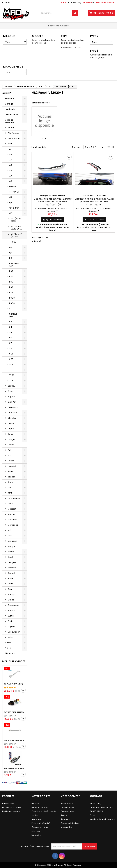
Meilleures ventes (11, 811)
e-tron (12, 186)
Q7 (11, 247)
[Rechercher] (58, 13)
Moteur (9, 643)
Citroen (11, 423)
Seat (10, 589)
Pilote (8, 648)
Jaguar (11, 477)
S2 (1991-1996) (14, 315)
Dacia (11, 434)
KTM (10, 493)
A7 (11, 176)
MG (9, 530)
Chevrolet (13, 413)
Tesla (10, 621)
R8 (11, 258)
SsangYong (13, 605)
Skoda (11, 600)
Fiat (9, 450)
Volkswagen (14, 632)
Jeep (10, 482)
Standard (10, 653)
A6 (11, 170)
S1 (10, 309)
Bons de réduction (70, 823)
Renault (12, 573)
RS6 (11, 287)
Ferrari (11, 445)
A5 (11, 165)
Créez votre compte (105, 3)
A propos (36, 819)
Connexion (87, 3)
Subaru (11, 610)
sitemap (36, 831)
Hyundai (12, 466)
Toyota (11, 627)
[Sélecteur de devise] (65, 3)
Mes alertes (67, 827)
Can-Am (12, 402)
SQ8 (11, 364)
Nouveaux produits (12, 807)
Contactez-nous (40, 827)
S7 (10, 343)
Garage (9, 104)
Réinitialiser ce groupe (72, 47)
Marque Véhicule (9, 121)
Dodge (11, 439)
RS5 (11, 282)
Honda (11, 461)
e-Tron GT (14, 192)
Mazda (11, 514)
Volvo (11, 637)
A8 (11, 181)
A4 (11, 160)
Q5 (11, 213)
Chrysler (12, 418)
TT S (11, 381)
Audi (10, 144)
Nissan (11, 552)
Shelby (11, 594)
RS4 (11, 276)
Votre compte (70, 796)
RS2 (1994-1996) (15, 265)
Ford (10, 455)
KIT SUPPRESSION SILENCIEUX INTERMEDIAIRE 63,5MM (15, 740)
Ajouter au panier (52, 219)
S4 (11, 327)
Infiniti (11, 471)
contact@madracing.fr (103, 819)
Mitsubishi (13, 541)
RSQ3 (12, 298)
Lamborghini (14, 498)
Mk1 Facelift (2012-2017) (16, 228)
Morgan (12, 546)
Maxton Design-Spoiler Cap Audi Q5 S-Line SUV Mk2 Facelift (94, 200)
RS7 (11, 293)
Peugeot (12, 562)
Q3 (11, 203)
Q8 (11, 253)
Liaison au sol (12, 115)
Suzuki (11, 616)
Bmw (10, 391)
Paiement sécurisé (41, 823)
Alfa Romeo (14, 133)
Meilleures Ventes (14, 661)
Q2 (11, 197)
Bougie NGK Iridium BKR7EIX (15, 769)
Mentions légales (40, 807)
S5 (11, 332)
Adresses (66, 819)
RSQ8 (12, 303)
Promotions (8, 803)
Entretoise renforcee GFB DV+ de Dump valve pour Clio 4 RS (15, 712)
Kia (9, 487)
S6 (11, 338)
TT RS (12, 375)
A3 (11, 154)
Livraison (36, 803)
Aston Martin (14, 138)
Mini (10, 536)
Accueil (7, 93)
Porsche (12, 568)
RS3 (11, 271)
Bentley (11, 386)
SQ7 (11, 359)
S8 (11, 348)
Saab (10, 584)
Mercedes (13, 525)
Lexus (10, 504)
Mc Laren (12, 520)
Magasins (36, 835)
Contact (6, 3)
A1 (10, 149)
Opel (10, 557)
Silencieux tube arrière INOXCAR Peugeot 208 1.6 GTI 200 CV (15, 684)
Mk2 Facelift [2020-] (17, 235)
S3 (11, 322)
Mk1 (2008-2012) (16, 220)
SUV (14, 242)
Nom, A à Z (95, 147)
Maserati (12, 509)
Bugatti (11, 397)
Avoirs (64, 815)
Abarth (11, 128)
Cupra (11, 429)
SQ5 (11, 354)
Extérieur (9, 98)
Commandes (67, 811)
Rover (11, 578)
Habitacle (10, 109)
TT (10, 370)
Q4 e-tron (14, 208)
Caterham (13, 407)
